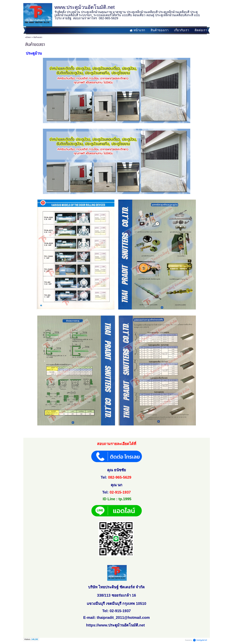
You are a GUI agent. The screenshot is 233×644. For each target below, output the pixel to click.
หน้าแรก (28, 37)
